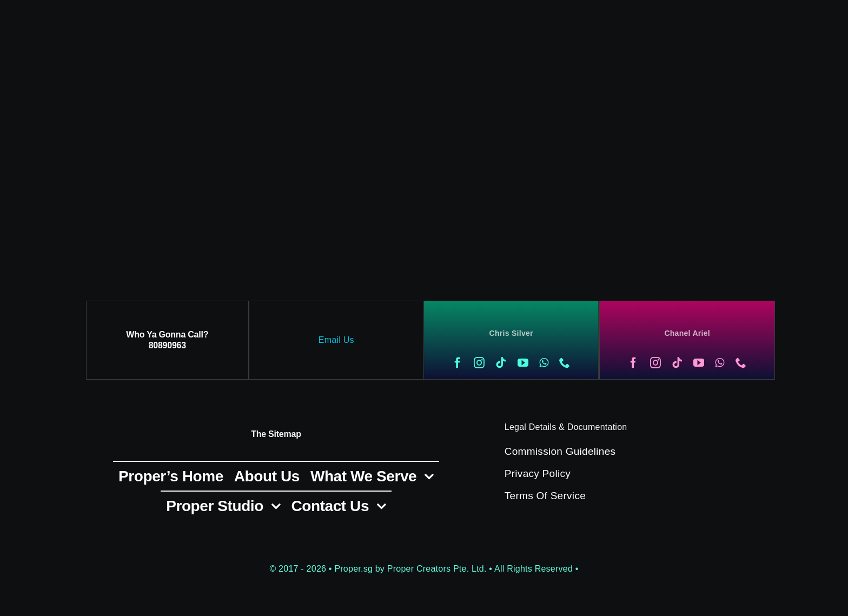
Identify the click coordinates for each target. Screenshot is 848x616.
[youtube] (523, 363)
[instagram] (479, 363)
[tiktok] (501, 363)
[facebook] (458, 363)
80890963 (167, 345)
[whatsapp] (544, 363)
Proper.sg (355, 569)
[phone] (565, 363)
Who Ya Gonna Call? (167, 335)
